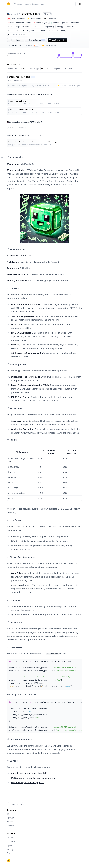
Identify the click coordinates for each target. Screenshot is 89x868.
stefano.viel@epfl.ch (34, 783)
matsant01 (15, 14)
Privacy (10, 818)
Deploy (18, 40)
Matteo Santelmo (20, 778)
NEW (33, 77)
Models (10, 837)
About (10, 822)
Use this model (58, 40)
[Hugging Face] (9, 860)
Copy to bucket (36, 40)
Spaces (10, 845)
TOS (9, 814)
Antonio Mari (18, 773)
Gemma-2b (25, 256)
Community (49, 45)
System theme (15, 804)
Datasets (11, 841)
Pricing (10, 849)
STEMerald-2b (30, 14)
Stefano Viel (17, 783)
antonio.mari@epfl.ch (36, 773)
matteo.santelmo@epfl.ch (42, 778)
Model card (15, 45)
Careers (11, 826)
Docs (9, 853)
